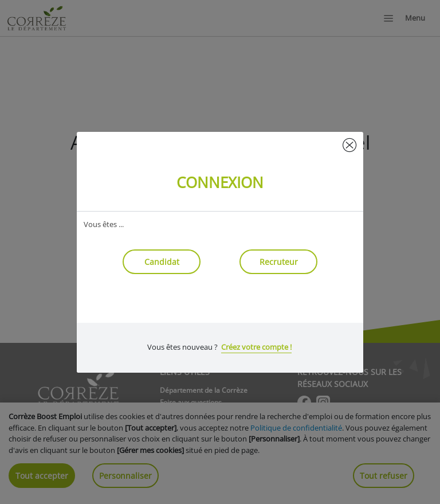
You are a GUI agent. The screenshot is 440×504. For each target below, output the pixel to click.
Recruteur (279, 262)
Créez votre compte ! (256, 347)
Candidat (162, 262)
